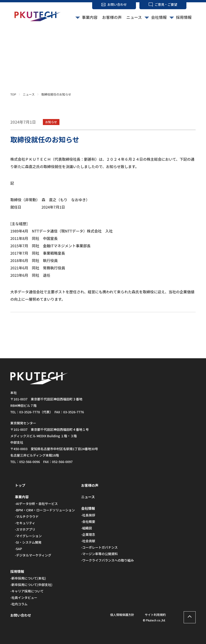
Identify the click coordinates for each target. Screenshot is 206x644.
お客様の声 (112, 17)
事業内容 (90, 17)
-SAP (19, 549)
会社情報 (159, 17)
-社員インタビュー (24, 597)
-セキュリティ (25, 523)
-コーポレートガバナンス (99, 547)
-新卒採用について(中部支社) (31, 585)
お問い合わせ (117, 4)
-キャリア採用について (27, 591)
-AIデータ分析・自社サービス (36, 504)
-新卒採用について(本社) (28, 578)
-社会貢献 (88, 541)
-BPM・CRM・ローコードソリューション (45, 510)
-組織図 (87, 528)
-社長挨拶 (88, 515)
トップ (20, 485)
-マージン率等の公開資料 (99, 554)
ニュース (134, 17)
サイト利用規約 (155, 615)
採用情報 (184, 17)
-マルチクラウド (27, 516)
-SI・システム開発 (28, 542)
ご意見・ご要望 (166, 4)
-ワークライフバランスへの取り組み (107, 560)
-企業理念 (88, 534)
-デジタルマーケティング (33, 555)
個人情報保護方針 (122, 615)
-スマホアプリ (25, 529)
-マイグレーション (28, 536)
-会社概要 (88, 522)
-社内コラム (19, 604)
